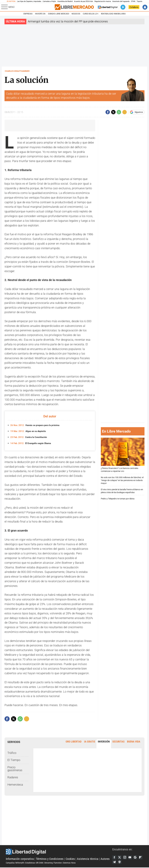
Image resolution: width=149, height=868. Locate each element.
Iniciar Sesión (145, 7)
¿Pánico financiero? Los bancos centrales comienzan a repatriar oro (123, 455)
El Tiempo (14, 760)
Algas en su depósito (29, 431)
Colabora (134, 7)
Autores (105, 859)
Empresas (28, 14)
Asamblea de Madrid (65, 1)
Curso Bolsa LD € (91, 14)
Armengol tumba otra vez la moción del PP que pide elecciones (68, 21)
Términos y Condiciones (50, 859)
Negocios (76, 14)
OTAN (133, 1)
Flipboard (115, 862)
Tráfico (12, 753)
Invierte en (40, 14)
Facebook (115, 857)
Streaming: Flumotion (53, 863)
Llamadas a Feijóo (49, 1)
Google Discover (136, 857)
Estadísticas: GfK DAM (34, 863)
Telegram (120, 862)
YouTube (131, 857)
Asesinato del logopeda (121, 1)
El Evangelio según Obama (32, 443)
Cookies (70, 859)
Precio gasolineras (15, 769)
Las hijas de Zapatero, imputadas (29, 1)
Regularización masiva (103, 1)
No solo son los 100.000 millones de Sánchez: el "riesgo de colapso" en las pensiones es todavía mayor (122, 480)
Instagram (125, 857)
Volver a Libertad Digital (108, 7)
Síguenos (139, 112)
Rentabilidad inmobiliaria (113, 14)
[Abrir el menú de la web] (28, 7)
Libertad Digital (59, 852)
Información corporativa (20, 859)
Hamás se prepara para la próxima (36, 425)
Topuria (139, 1)
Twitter (120, 857)
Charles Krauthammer (17, 71)
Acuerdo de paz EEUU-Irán (84, 1)
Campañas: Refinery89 (15, 863)
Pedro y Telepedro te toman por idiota (118, 499)
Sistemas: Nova (69, 863)
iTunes (125, 862)
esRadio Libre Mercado (59, 14)
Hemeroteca (15, 785)
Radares (13, 777)
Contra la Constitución (30, 437)
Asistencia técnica (88, 859)
